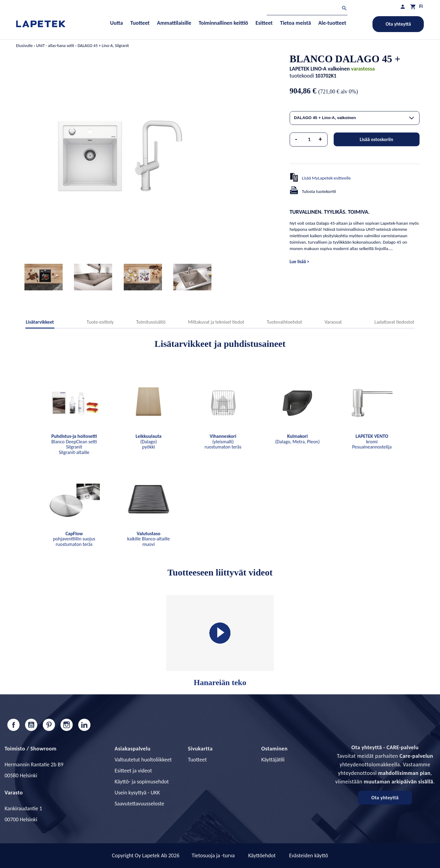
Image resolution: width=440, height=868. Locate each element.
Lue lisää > (299, 262)
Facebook (13, 725)
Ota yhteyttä (398, 24)
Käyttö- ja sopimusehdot (142, 782)
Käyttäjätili (273, 760)
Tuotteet (197, 760)
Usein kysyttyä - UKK (137, 793)
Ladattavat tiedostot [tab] (394, 322)
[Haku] (307, 9)
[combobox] (355, 118)
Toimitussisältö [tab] (151, 322)
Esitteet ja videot (133, 771)
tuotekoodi (302, 76)
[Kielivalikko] (421, 6)
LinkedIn (84, 725)
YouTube (31, 725)
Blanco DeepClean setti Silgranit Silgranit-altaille (74, 444)
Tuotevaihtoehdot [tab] (284, 322)
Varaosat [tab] (333, 322)
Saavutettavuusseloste (139, 804)
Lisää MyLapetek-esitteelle (326, 178)
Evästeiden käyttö (309, 855)
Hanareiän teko (220, 641)
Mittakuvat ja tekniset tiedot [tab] (216, 322)
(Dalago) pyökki (149, 441)
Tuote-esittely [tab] (100, 322)
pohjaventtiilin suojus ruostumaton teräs (74, 539)
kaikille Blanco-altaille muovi (148, 539)
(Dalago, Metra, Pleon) (297, 439)
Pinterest (49, 725)
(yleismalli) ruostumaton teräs (223, 441)
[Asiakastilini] (403, 7)
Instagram (67, 725)
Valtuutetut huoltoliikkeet (143, 760)
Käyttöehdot (262, 855)
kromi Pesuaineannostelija (372, 441)
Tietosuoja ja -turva (213, 855)
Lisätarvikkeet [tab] (40, 322)
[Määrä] (309, 140)
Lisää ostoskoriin (376, 139)
